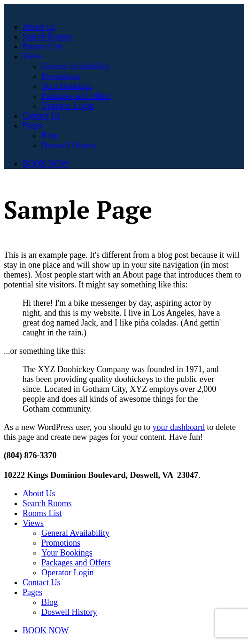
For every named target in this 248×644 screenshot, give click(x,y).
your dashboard (178, 427)
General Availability (75, 66)
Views (33, 56)
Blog (50, 135)
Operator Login (67, 106)
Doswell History (69, 145)
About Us (39, 27)
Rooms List (42, 47)
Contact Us (42, 116)
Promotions (61, 76)
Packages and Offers (76, 96)
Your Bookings (67, 86)
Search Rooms (47, 37)
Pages (32, 126)
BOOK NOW (46, 164)
